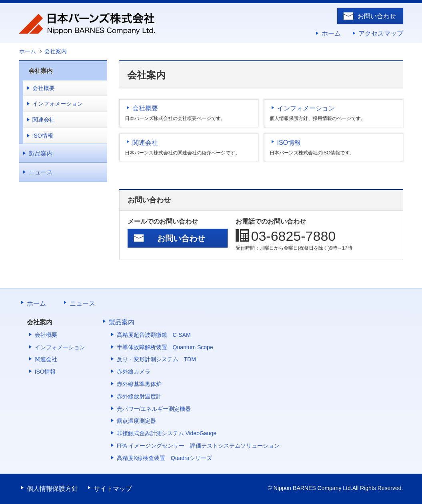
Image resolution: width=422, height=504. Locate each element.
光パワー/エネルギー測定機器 (154, 409)
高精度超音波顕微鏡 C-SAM (154, 335)
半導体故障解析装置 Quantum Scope (165, 347)
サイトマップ (113, 489)
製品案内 (41, 153)
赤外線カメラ (134, 372)
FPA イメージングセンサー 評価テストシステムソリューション (198, 446)
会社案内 (41, 71)
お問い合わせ (377, 16)
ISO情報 (289, 143)
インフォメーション (306, 108)
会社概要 (145, 108)
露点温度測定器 (136, 421)
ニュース (41, 172)
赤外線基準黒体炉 (139, 384)
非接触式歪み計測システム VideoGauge (167, 433)
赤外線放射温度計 (139, 396)
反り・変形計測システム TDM (156, 359)
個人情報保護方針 (52, 489)
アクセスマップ (381, 33)
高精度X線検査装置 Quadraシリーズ (164, 458)
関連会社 (145, 143)
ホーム (331, 33)
